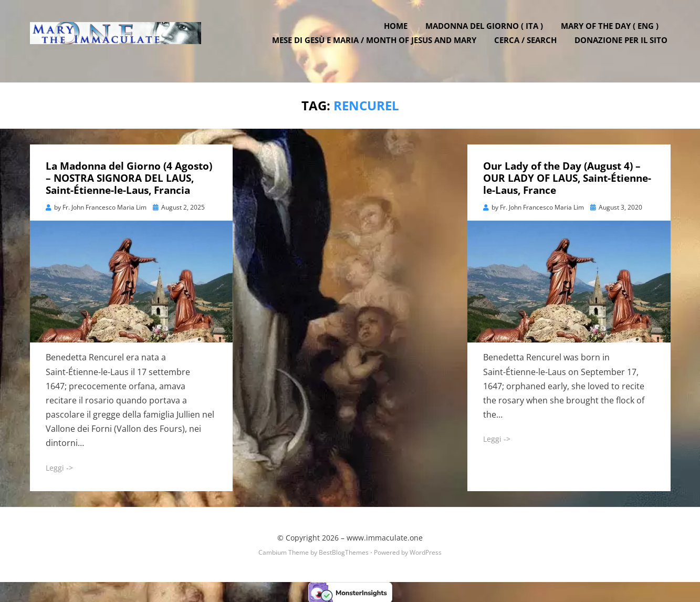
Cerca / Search (529, 47)
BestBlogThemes (344, 552)
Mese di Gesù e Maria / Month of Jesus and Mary (377, 47)
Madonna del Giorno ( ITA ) (487, 33)
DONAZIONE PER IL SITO (624, 47)
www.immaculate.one (385, 537)
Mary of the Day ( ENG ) (613, 33)
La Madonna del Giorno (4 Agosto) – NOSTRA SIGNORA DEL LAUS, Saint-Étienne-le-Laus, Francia (129, 178)
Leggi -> (59, 467)
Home (399, 33)
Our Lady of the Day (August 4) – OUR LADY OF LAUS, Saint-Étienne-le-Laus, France (567, 178)
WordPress (426, 552)
